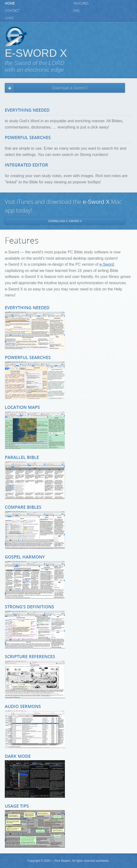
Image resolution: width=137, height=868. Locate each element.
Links (9, 18)
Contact (12, 11)
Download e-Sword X (70, 88)
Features (81, 3)
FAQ (76, 11)
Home (10, 3)
